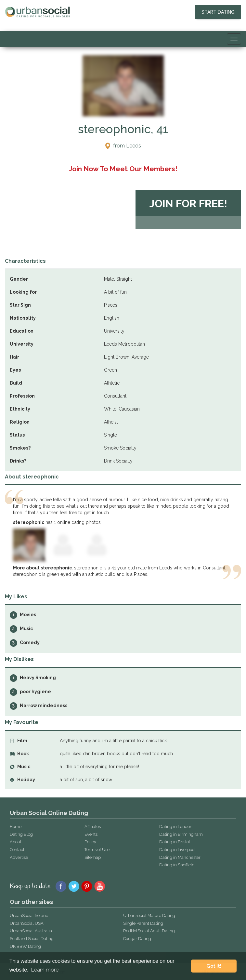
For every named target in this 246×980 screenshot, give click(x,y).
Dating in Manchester (180, 857)
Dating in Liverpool (177, 850)
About (16, 842)
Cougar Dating (137, 939)
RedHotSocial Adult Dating (149, 931)
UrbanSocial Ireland (29, 916)
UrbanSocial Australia (31, 931)
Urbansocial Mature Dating (149, 916)
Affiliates (93, 827)
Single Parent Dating (143, 923)
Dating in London (176, 827)
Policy (90, 842)
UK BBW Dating (25, 946)
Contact (17, 850)
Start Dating (218, 12)
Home (16, 827)
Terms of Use (97, 850)
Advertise (19, 857)
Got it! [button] (214, 966)
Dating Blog (21, 834)
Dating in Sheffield (177, 865)
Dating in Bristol (175, 842)
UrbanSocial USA (27, 923)
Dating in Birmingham (181, 834)
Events (91, 834)
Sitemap (93, 857)
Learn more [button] (45, 970)
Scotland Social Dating (32, 939)
